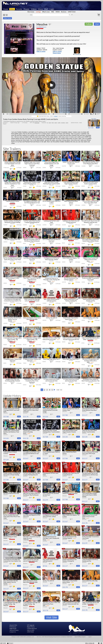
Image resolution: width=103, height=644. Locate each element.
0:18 (60, 298)
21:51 (98, 492)
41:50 (59, 407)
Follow (89, 24)
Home (6, 9)
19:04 (20, 558)
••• (72, 15)
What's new (46, 12)
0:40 (21, 219)
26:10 (98, 535)
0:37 (79, 181)
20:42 (59, 513)
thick (53, 123)
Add (98, 128)
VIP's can (34, 123)
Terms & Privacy (14, 630)
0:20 (60, 200)
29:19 (59, 579)
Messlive (42, 24)
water (56, 123)
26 (99, 114)
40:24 (79, 601)
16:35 (98, 126)
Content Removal (32, 628)
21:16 (39, 450)
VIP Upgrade (31, 625)
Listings (38, 12)
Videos (34, 9)
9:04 (59, 450)
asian (67, 123)
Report (5, 124)
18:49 (20, 429)
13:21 (39, 472)
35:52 (98, 429)
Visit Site (51, 617)
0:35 (60, 161)
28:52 (20, 579)
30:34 (20, 472)
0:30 (99, 277)
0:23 (60, 238)
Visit (97, 24)
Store (40, 9)
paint (50, 123)
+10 (58, 390)
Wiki (53, 12)
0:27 (99, 181)
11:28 (20, 535)
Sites (12, 9)
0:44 (99, 238)
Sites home (31, 12)
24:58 (79, 429)
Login (52, 9)
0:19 (40, 181)
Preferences (13, 627)
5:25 (40, 429)
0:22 (99, 256)
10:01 (20, 513)
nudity (59, 123)
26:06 (20, 450)
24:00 (79, 579)
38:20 (79, 407)
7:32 (59, 492)
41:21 (59, 601)
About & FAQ (13, 625)
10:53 (79, 513)
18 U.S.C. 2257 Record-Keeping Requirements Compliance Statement (54, 637)
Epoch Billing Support (80, 637)
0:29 (79, 298)
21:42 (98, 513)
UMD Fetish (72, 12)
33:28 (98, 472)
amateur (63, 123)
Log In (90, 637)
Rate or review (41, 51)
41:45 (98, 579)
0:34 (21, 161)
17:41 (79, 535)
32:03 (79, 450)
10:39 (59, 558)
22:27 (20, 601)
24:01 (98, 407)
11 (61, 390)
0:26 (21, 298)
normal (56, 116)
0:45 (21, 336)
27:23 (98, 601)
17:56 (79, 558)
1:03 (40, 378)
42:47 (79, 492)
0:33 (79, 219)
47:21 (39, 407)
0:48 (79, 161)
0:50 (99, 200)
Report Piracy (31, 627)
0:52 (60, 219)
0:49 (79, 238)
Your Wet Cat (78, 54)
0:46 (99, 298)
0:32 (40, 161)
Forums (19, 9)
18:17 (79, 472)
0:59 (99, 378)
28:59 (98, 558)
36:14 (59, 472)
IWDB (58, 12)
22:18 (39, 601)
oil (48, 123)
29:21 (59, 429)
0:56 (79, 200)
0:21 (99, 161)
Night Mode (13, 628)
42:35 (20, 492)
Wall (46, 9)
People (27, 9)
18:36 (98, 450)
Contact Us (13, 632)
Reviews (64, 12)
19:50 (59, 535)
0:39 (40, 298)
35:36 (39, 579)
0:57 (79, 336)
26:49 (39, 558)
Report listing (57, 53)
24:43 (39, 513)
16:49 (39, 492)
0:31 (21, 238)
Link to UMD (31, 630)
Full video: (94, 119)
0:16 (21, 181)
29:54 (39, 535)
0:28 (21, 277)
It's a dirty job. (15, 5)
